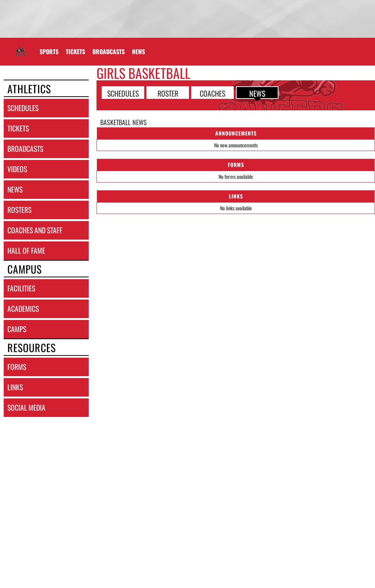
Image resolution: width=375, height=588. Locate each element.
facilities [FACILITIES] (21, 288)
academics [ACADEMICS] (23, 309)
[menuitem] (75, 51)
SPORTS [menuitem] (49, 51)
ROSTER (168, 93)
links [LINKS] (15, 387)
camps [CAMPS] (17, 329)
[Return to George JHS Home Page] (21, 47)
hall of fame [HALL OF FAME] (26, 250)
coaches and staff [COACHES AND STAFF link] (35, 230)
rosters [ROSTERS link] (19, 210)
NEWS (257, 93)
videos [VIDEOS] (17, 169)
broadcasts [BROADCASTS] (25, 149)
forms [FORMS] (17, 367)
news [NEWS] (15, 189)
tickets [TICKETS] (18, 128)
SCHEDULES (123, 93)
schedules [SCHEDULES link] (23, 108)
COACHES (212, 93)
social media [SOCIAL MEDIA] (26, 407)
